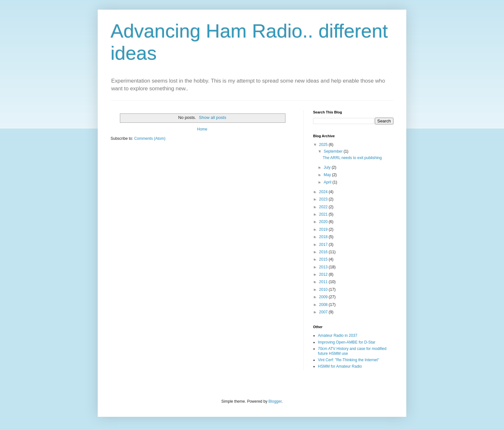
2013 (324, 267)
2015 (324, 259)
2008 (324, 305)
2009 (324, 297)
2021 (324, 214)
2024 (324, 192)
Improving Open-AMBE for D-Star (347, 342)
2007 (324, 312)
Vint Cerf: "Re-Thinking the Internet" (348, 360)
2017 (324, 245)
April (328, 182)
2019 (324, 229)
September (334, 151)
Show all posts (213, 117)
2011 (324, 282)
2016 (324, 252)
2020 (324, 222)
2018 (324, 237)
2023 (324, 199)
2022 (324, 207)
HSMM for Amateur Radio (340, 366)
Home (202, 129)
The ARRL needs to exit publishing (352, 158)
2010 (324, 290)
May (328, 175)
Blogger (275, 401)
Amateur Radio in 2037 (338, 336)
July (328, 167)
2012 (324, 274)
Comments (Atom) (150, 139)
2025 (324, 145)
